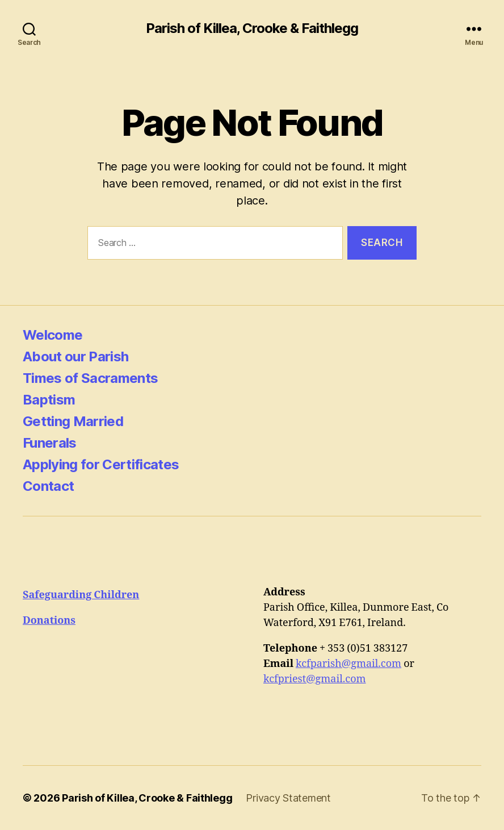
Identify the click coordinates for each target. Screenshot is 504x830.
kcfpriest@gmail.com (315, 679)
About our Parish (75, 356)
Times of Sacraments (90, 378)
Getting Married (73, 421)
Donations (49, 621)
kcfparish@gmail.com (348, 664)
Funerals (50, 443)
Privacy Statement (288, 798)
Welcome (52, 335)
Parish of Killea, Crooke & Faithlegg (252, 28)
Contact (48, 486)
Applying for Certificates (101, 464)
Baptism (49, 400)
